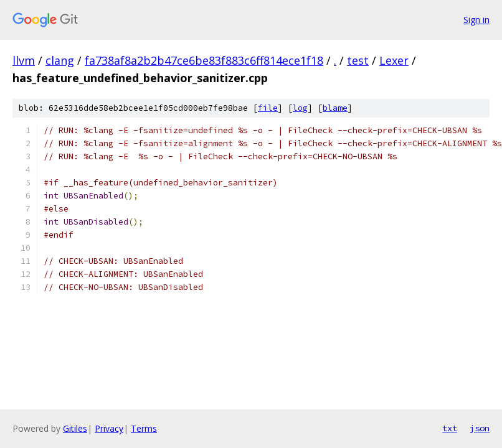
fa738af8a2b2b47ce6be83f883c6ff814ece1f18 (204, 60)
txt (450, 428)
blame (335, 108)
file (268, 108)
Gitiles (75, 428)
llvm (24, 60)
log (300, 108)
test (358, 60)
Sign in (476, 20)
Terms (144, 428)
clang (60, 60)
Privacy (109, 428)
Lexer (394, 60)
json (480, 428)
